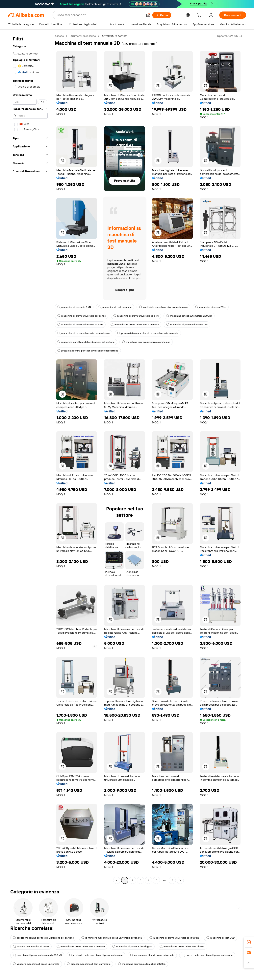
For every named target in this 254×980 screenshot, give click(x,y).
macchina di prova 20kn (211, 307)
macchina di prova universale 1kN (187, 325)
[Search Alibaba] (100, 15)
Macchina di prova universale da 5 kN (80, 325)
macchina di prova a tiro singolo (132, 947)
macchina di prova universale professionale (84, 333)
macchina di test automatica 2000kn (189, 316)
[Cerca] (162, 15)
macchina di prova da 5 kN (74, 307)
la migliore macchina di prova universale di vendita (112, 938)
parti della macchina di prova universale (163, 307)
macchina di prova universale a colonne (81, 947)
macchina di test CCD (220, 938)
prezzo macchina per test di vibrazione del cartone (88, 351)
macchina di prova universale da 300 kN (37, 955)
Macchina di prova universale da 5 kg (136, 316)
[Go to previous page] (117, 880)
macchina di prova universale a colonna (135, 325)
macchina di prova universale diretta (182, 947)
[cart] (200, 16)
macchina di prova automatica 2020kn (142, 964)
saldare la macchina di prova (31, 947)
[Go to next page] (180, 880)
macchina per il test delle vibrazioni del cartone (86, 342)
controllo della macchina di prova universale (96, 955)
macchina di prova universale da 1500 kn (174, 938)
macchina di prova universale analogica (146, 342)
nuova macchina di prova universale (152, 955)
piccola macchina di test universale (89, 964)
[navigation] (30, 459)
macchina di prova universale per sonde (82, 316)
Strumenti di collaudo (83, 36)
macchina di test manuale (115, 307)
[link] (249, 942)
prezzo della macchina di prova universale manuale (148, 333)
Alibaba (59, 36)
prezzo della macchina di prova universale (207, 955)
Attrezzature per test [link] (115, 36)
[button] (148, 15)
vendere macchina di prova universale (36, 964)
